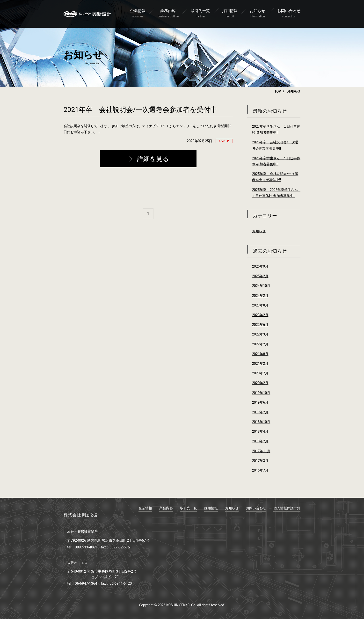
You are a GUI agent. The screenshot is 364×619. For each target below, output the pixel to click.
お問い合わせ (256, 508)
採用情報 (211, 508)
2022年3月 (260, 334)
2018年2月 (260, 441)
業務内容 (166, 508)
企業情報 (145, 508)
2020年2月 (260, 383)
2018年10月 (261, 422)
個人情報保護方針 (287, 508)
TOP (278, 91)
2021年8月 (260, 354)
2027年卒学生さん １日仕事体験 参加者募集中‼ (276, 129)
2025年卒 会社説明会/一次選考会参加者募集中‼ (275, 177)
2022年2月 (260, 344)
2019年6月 (260, 402)
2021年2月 (260, 364)
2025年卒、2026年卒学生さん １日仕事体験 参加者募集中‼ (276, 193)
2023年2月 (260, 315)
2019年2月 (260, 412)
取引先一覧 (189, 508)
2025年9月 (260, 266)
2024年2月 (260, 296)
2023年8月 (260, 305)
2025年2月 (260, 276)
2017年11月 (261, 451)
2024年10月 (261, 286)
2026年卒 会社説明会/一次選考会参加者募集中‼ (275, 145)
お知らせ (259, 231)
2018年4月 (260, 431)
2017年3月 (260, 461)
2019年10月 (261, 393)
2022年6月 (260, 325)
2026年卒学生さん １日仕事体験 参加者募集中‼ (276, 161)
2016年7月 (260, 470)
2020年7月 (260, 373)
